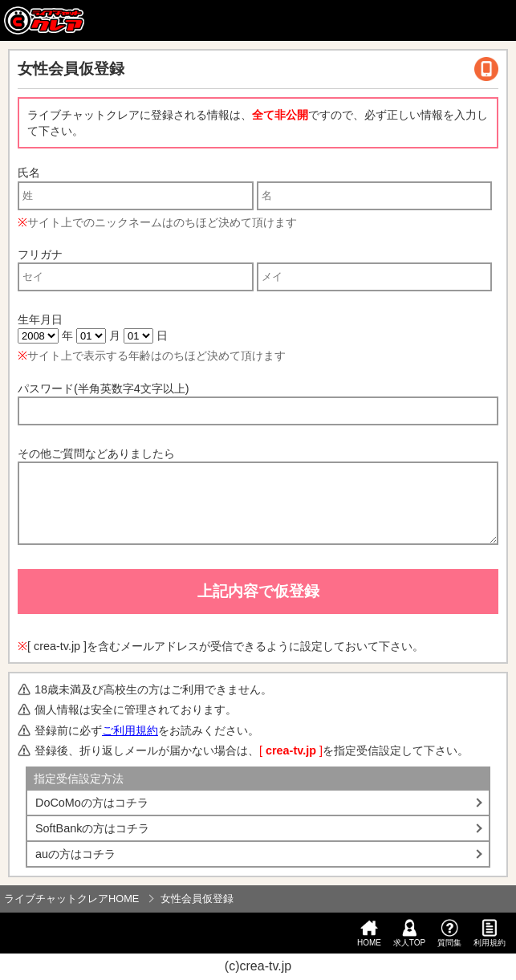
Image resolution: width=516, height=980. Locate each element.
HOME (369, 933)
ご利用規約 (130, 730)
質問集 (449, 933)
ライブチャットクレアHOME (71, 899)
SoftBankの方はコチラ (92, 828)
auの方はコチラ (75, 854)
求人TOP (409, 933)
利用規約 (490, 933)
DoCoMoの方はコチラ (92, 803)
